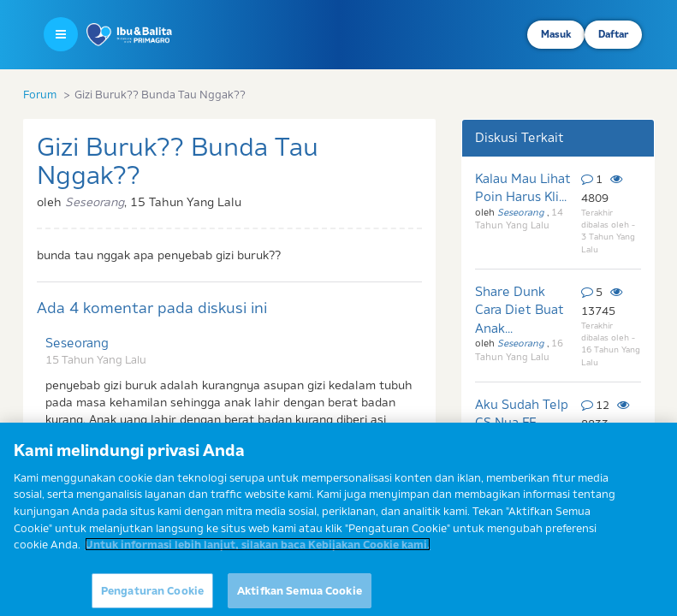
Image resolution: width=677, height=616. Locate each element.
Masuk (556, 34)
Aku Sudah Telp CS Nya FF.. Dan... (522, 423)
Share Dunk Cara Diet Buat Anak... (520, 310)
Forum (40, 94)
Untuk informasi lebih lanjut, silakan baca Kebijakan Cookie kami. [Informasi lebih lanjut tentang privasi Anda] (258, 550)
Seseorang (77, 343)
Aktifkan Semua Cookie (300, 596)
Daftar (613, 34)
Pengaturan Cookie (152, 596)
